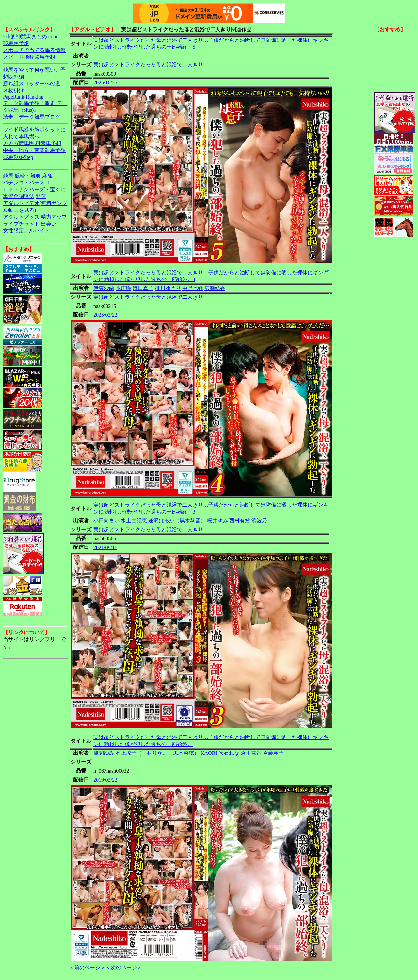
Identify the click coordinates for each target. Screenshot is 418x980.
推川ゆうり (168, 288)
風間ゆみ (104, 753)
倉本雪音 (251, 753)
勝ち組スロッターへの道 (32, 84)
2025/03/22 (105, 315)
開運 (41, 196)
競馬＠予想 (16, 43)
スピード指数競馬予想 (29, 57)
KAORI (209, 753)
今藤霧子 (273, 753)
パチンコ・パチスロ (26, 183)
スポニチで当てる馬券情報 (34, 50)
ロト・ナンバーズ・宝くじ (34, 189)
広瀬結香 (215, 288)
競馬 (8, 176)
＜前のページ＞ (87, 967)
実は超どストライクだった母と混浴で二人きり (148, 65)
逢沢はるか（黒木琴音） (177, 521)
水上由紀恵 (134, 521)
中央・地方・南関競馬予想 (34, 150)
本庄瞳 (123, 288)
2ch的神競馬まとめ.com (30, 36)
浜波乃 (259, 521)
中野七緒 (193, 288)
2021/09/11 (105, 547)
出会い (49, 224)
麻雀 (47, 176)
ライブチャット (21, 224)
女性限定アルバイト (26, 231)
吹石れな (229, 753)
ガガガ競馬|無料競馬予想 (32, 143)
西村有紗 (240, 521)
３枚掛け (13, 90)
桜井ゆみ (217, 521)
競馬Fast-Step (18, 157)
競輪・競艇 (28, 176)
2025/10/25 (105, 83)
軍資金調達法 (19, 196)
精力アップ (54, 217)
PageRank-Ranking (23, 97)
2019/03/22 (105, 780)
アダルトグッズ (21, 217)
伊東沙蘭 (104, 288)
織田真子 (143, 288)
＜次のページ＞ (124, 967)
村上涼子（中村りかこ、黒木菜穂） (157, 753)
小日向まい (106, 521)
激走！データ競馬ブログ (32, 117)
